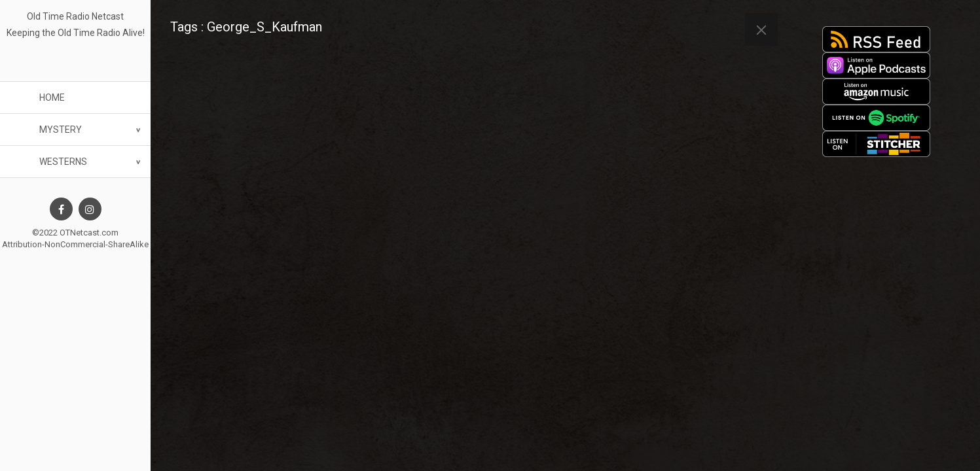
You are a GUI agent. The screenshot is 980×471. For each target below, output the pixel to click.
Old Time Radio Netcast (75, 16)
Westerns (63, 162)
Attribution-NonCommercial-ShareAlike (75, 244)
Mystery (61, 130)
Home (52, 97)
